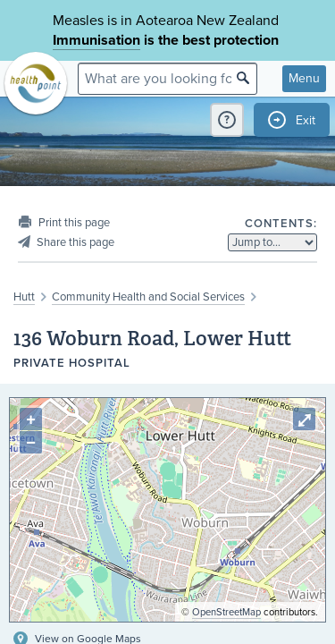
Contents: (281, 224)
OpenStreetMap (226, 612)
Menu (304, 78)
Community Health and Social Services (148, 297)
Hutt (24, 297)
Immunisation (96, 40)
